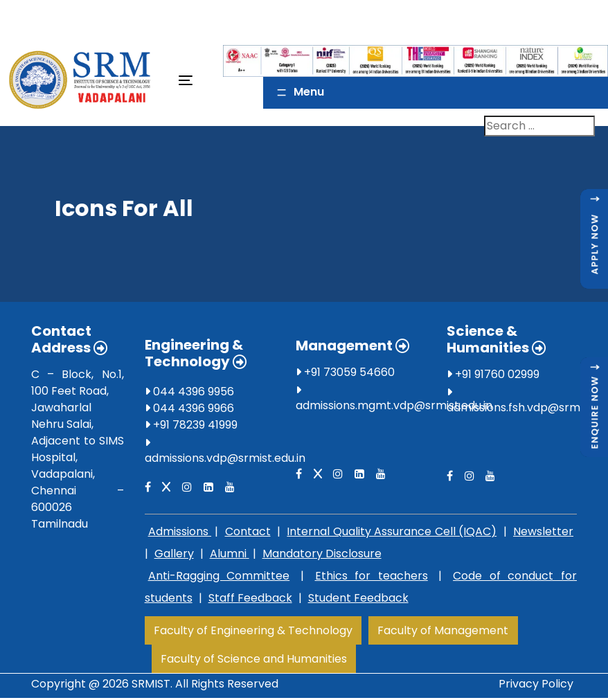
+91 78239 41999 (191, 425)
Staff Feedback (250, 598)
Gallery (174, 554)
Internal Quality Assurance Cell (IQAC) (392, 531)
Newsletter (543, 531)
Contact (248, 531)
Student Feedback (358, 598)
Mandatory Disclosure (322, 554)
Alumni (230, 554)
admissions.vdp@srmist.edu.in (225, 458)
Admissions (180, 531)
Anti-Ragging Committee (219, 576)
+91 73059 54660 (345, 372)
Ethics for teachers (372, 576)
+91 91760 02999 (493, 374)
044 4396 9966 (189, 408)
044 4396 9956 (189, 392)
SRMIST (151, 684)
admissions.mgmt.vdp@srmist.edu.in (394, 405)
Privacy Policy (536, 684)
